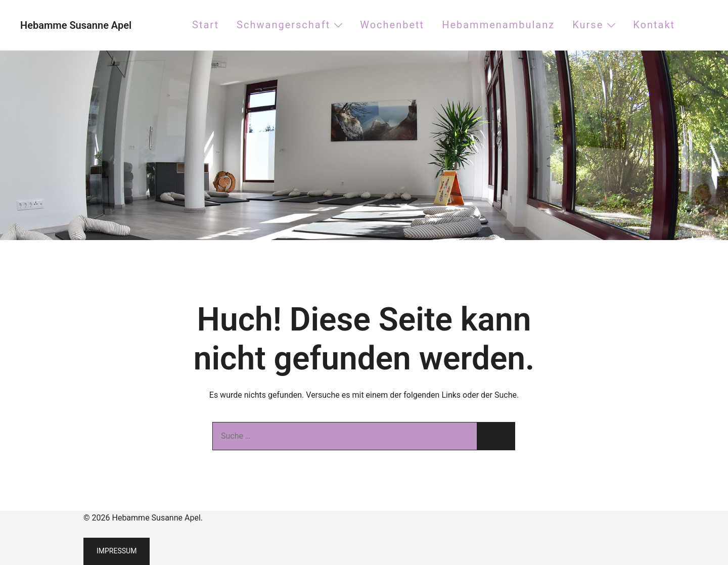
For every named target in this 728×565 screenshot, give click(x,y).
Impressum (117, 551)
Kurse (588, 25)
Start (206, 25)
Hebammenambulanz (498, 25)
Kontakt (654, 25)
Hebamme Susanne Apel (76, 25)
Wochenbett (392, 25)
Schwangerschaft (283, 25)
